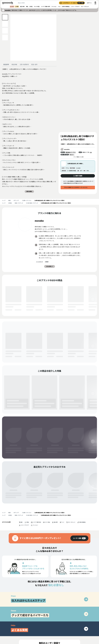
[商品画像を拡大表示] (33, 38)
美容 (27, 7)
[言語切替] (95, 3)
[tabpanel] (29, 130)
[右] (93, 299)
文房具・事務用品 (66, 7)
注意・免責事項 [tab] (24, 64)
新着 (17, 7)
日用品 (31, 7)
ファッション (54, 7)
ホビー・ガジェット (85, 7)
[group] (79, 493)
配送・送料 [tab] (34, 64)
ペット (59, 7)
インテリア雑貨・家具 (45, 7)
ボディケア (16, 200)
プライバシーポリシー (84, 629)
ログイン (89, 3)
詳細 (91, 152)
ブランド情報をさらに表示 (78, 157)
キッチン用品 (37, 7)
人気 (12, 7)
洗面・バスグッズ (19, 203)
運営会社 (81, 632)
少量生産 (46, 262)
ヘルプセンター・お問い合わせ (65, 635)
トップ (4, 200)
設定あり (72, 155)
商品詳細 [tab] (14, 64)
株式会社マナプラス (71, 152)
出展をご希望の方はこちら (64, 632)
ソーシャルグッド (39, 262)
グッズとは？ (61, 629)
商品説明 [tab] (6, 64)
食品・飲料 (22, 7)
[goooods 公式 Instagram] (3, 634)
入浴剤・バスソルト (27, 200)
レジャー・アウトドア (75, 7)
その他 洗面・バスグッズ (32, 203)
